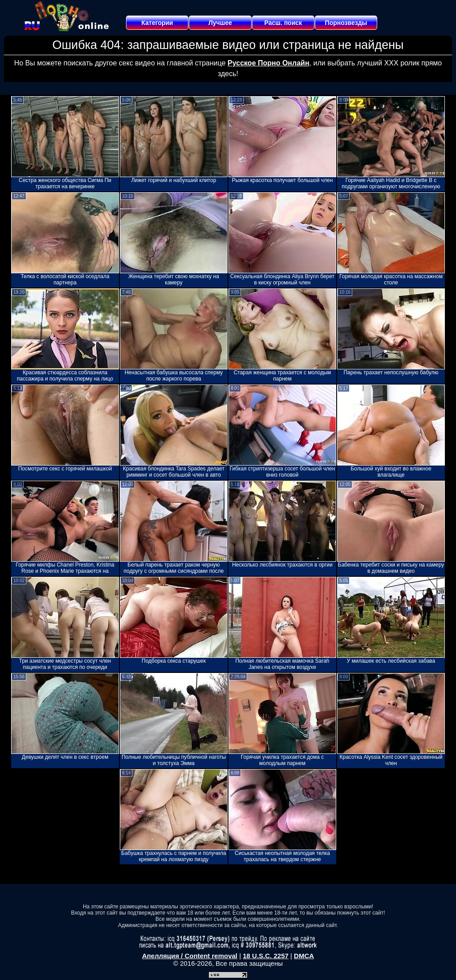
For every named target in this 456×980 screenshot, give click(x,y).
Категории (157, 23)
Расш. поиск (283, 23)
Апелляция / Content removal (190, 956)
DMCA (304, 956)
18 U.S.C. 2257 (266, 956)
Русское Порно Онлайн (268, 63)
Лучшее (220, 23)
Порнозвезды (346, 23)
